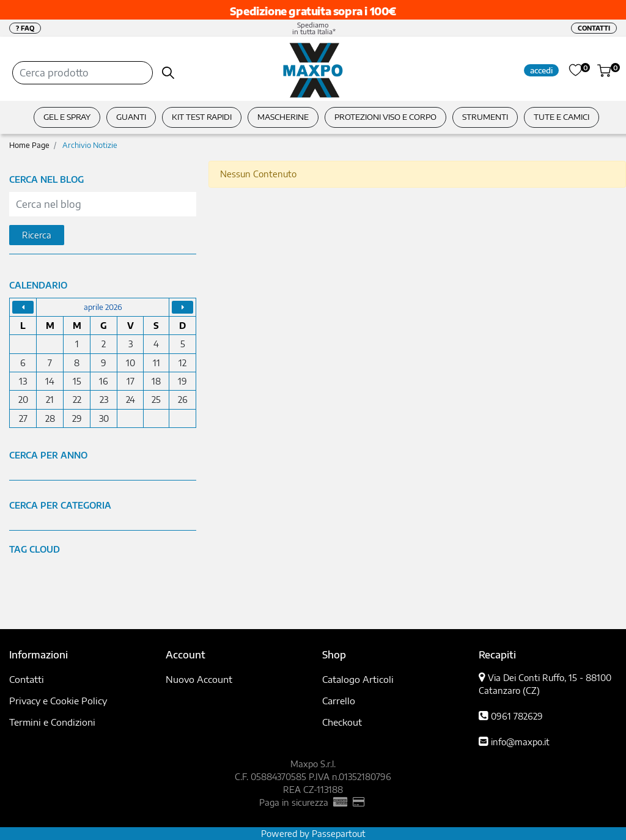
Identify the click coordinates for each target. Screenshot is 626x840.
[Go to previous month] (23, 307)
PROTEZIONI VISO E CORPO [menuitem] (385, 117)
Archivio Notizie (90, 145)
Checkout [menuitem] (342, 722)
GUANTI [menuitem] (131, 117)
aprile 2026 (103, 307)
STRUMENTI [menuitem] (485, 117)
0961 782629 (517, 716)
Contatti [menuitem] (27, 679)
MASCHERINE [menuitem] (283, 117)
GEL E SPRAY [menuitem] (67, 117)
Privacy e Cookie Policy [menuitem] (58, 701)
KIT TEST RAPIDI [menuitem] (202, 117)
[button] (168, 73)
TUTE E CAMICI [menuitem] (562, 117)
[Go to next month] (182, 307)
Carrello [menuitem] (339, 701)
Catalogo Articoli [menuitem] (358, 679)
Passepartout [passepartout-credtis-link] (339, 834)
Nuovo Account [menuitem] (199, 679)
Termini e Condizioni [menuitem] (52, 722)
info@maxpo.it (520, 742)
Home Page (29, 145)
